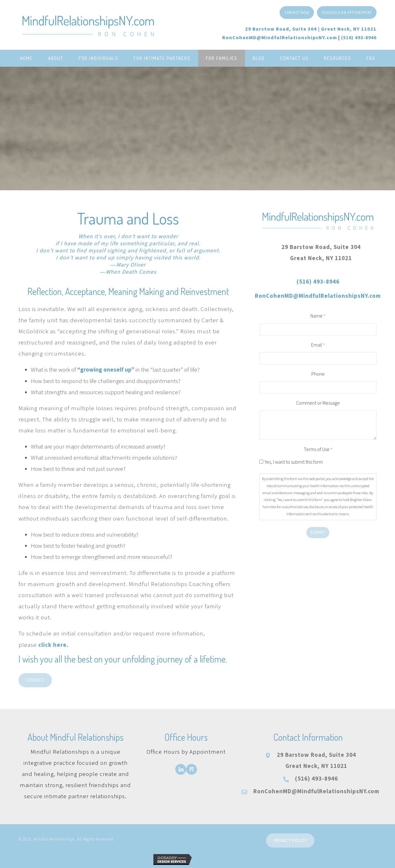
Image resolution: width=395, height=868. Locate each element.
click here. (53, 645)
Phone (318, 374)
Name (318, 316)
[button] (297, 13)
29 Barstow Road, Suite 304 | (311, 29)
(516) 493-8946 (318, 282)
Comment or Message (318, 403)
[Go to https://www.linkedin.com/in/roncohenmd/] (181, 769)
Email (318, 346)
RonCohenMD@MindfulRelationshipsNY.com (280, 38)
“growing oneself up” (106, 370)
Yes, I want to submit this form (294, 462)
